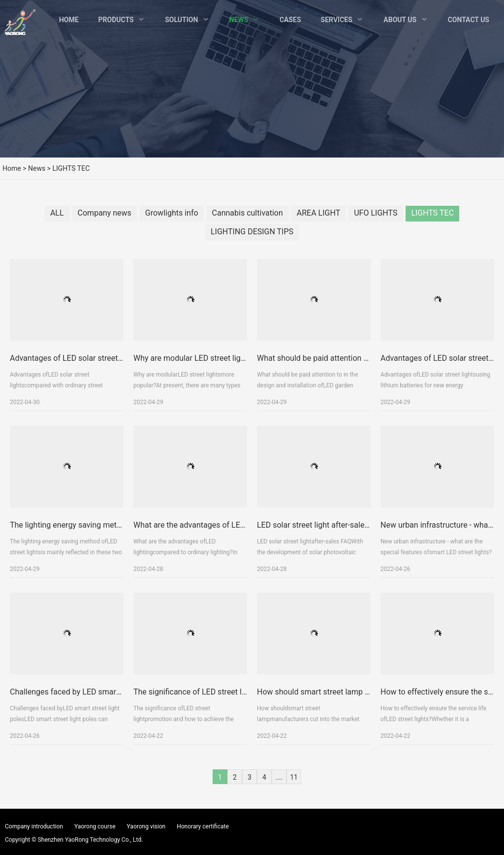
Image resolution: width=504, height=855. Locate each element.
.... (279, 777)
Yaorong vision (146, 826)
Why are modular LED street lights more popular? (219, 358)
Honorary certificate (203, 826)
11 (294, 777)
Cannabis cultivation (248, 213)
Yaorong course (95, 826)
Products (116, 20)
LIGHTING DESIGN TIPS (252, 232)
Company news (105, 213)
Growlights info (172, 213)
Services (337, 20)
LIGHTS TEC (432, 213)
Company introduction (34, 826)
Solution (181, 20)
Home (69, 20)
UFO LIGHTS (376, 213)
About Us (400, 20)
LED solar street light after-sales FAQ (321, 525)
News (239, 20)
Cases (290, 20)
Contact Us (469, 20)
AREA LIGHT (318, 213)
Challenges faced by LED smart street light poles (94, 692)
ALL (57, 213)
